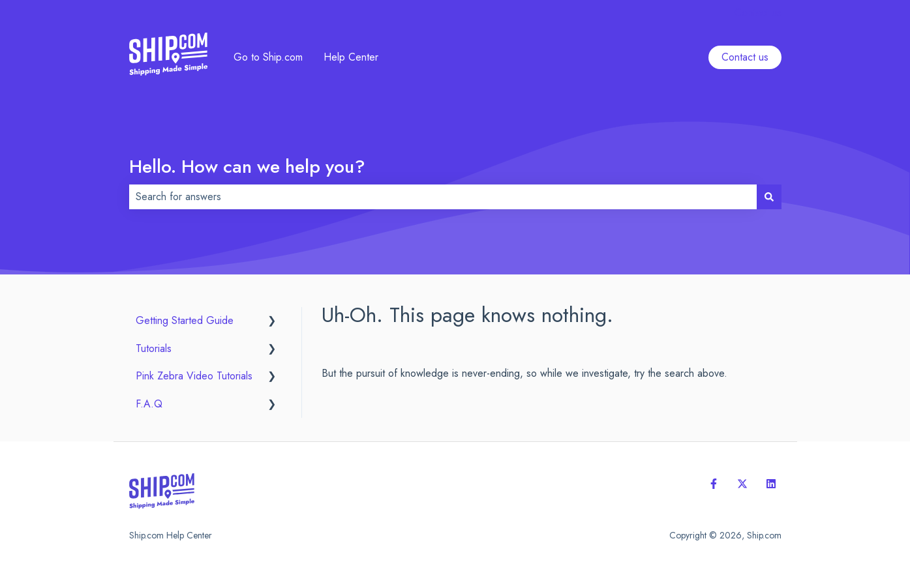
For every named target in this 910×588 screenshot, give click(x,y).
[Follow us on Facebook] (714, 484)
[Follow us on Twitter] (742, 484)
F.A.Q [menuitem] (149, 404)
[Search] (769, 197)
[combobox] (443, 197)
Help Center (351, 57)
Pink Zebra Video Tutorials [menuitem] (194, 376)
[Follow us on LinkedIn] (771, 484)
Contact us (758, 13)
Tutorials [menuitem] (154, 348)
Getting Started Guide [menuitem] (185, 320)
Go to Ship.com (268, 57)
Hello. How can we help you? (247, 167)
